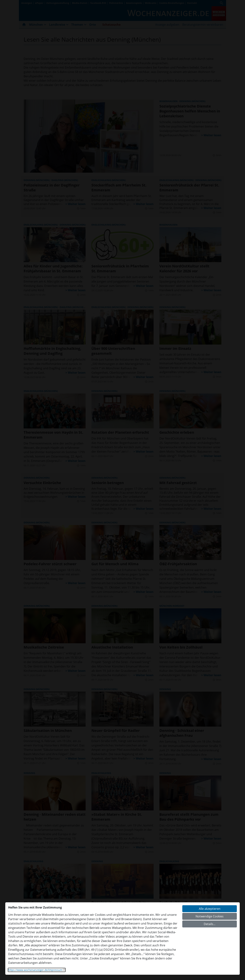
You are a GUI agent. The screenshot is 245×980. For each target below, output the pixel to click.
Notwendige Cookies (210, 916)
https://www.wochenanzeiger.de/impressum (35, 970)
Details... (210, 924)
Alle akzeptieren (210, 909)
